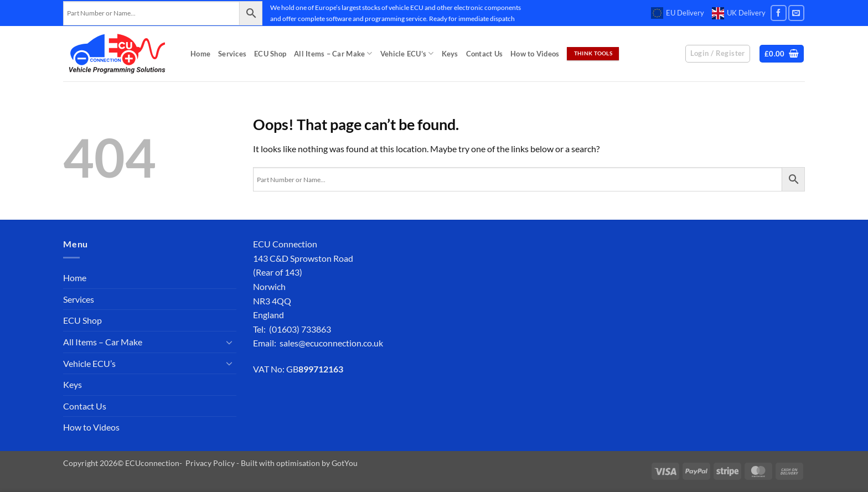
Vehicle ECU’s (407, 53)
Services (232, 54)
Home (200, 54)
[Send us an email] (796, 13)
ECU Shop (270, 54)
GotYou (345, 463)
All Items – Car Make (333, 53)
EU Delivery (678, 13)
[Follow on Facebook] (779, 13)
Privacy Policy (210, 463)
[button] (782, 54)
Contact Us (485, 54)
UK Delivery (739, 13)
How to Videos (535, 54)
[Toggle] (230, 342)
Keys (450, 54)
